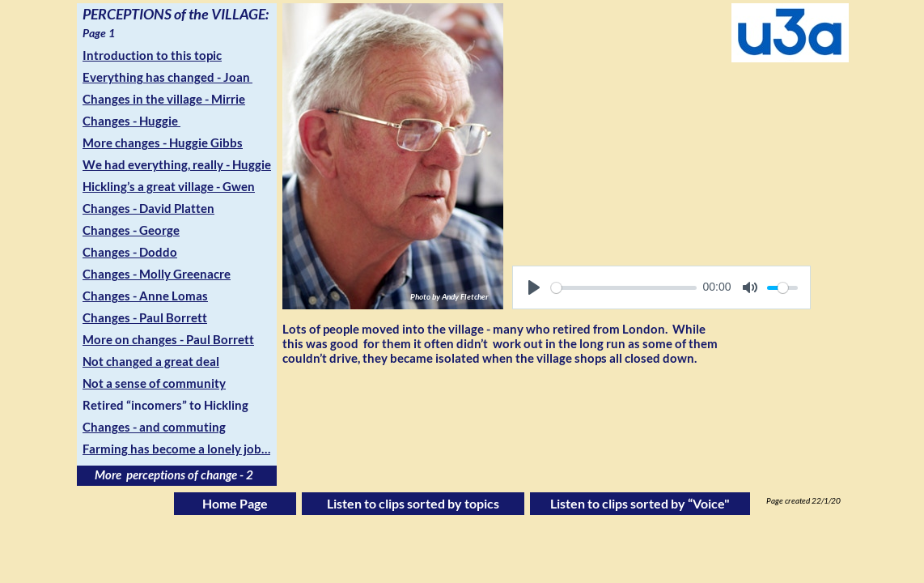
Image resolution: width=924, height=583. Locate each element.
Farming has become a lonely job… (176, 449)
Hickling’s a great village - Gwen (169, 186)
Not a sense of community (154, 383)
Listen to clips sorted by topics (413, 503)
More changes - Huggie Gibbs (163, 143)
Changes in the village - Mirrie (164, 99)
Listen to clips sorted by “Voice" (640, 503)
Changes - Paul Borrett (145, 317)
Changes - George (131, 230)
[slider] (624, 288)
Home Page (235, 503)
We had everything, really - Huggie (177, 164)
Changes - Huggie (131, 121)
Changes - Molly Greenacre (157, 274)
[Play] (534, 287)
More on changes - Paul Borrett (168, 339)
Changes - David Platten (148, 208)
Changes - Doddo (130, 252)
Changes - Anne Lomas (145, 296)
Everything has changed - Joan (167, 77)
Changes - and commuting (154, 427)
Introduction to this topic (152, 55)
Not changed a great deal (151, 361)
